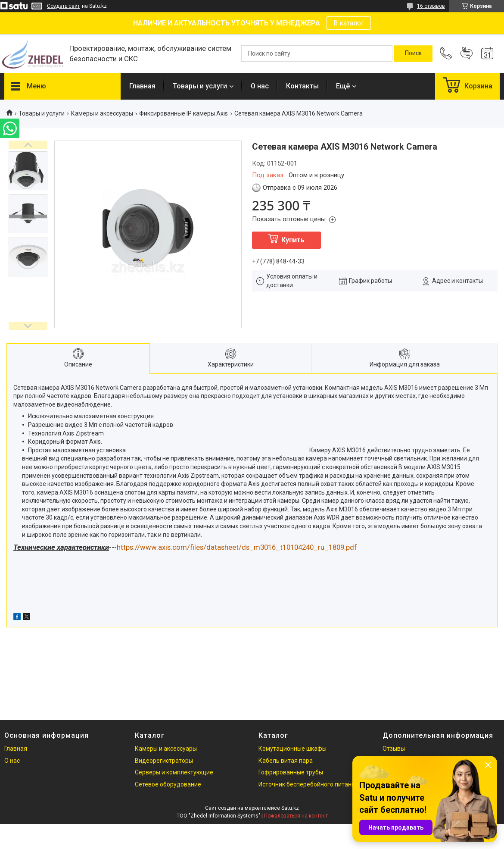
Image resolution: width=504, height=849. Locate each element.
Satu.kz (290, 808)
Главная (142, 86)
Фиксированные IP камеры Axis (184, 113)
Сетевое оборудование (168, 784)
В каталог (349, 23)
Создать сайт (63, 6)
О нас (260, 86)
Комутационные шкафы (292, 749)
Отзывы (394, 749)
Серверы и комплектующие (174, 772)
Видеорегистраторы (164, 761)
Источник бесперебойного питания (308, 784)
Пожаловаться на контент (296, 816)
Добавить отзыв (467, 53)
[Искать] (413, 53)
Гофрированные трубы (291, 772)
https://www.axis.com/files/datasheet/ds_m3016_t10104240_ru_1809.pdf (237, 547)
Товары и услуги (200, 86)
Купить (293, 240)
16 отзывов (431, 6)
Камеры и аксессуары (102, 113)
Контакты (302, 86)
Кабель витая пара (286, 761)
